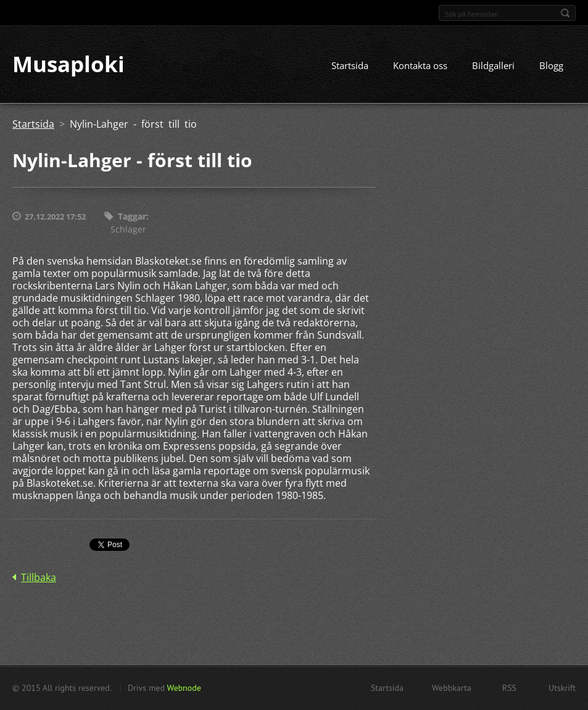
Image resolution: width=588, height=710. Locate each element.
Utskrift (562, 688)
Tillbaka (39, 577)
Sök (565, 13)
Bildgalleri (493, 66)
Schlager (128, 229)
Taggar (132, 217)
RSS (509, 688)
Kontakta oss (420, 66)
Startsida (350, 66)
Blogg (551, 66)
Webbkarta (452, 688)
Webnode (184, 688)
